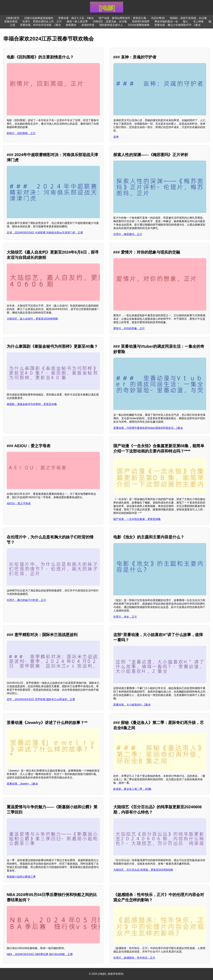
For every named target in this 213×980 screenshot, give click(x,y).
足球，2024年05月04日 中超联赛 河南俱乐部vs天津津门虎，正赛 (45, 233)
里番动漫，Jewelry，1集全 (22, 784)
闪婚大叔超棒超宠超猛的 (39, 18)
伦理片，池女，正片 (125, 617)
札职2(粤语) (158, 18)
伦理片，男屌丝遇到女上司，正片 (42, 21)
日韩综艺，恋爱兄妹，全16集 (110, 21)
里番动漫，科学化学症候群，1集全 (40, 25)
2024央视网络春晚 (139, 25)
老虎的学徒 (88, 25)
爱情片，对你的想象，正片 (129, 328)
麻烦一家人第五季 (77, 21)
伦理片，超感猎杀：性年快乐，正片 (134, 958)
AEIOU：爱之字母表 (19, 503)
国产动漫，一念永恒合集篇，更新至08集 (137, 519)
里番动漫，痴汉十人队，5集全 (76, 18)
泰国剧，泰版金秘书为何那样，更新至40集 (32, 404)
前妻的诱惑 (11, 21)
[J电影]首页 (13, 18)
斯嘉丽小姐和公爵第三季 (21, 877)
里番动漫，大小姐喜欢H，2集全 (132, 705)
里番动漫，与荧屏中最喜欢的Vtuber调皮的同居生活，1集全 (148, 428)
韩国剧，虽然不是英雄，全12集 (188, 18)
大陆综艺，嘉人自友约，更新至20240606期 (32, 319)
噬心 (186, 21)
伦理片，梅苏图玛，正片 (128, 234)
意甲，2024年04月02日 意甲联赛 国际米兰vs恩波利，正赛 (41, 699)
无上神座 (198, 21)
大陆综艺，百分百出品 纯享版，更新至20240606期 (143, 870)
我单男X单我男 (141, 21)
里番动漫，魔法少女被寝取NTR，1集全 (178, 25)
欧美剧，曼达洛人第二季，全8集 (132, 789)
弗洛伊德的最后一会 (166, 21)
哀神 (116, 137)
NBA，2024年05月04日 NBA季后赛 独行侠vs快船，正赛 (40, 954)
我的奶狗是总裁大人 (111, 25)
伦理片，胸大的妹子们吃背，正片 (26, 600)
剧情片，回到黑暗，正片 (21, 133)
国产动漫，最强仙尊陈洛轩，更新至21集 (123, 18)
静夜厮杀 (71, 25)
